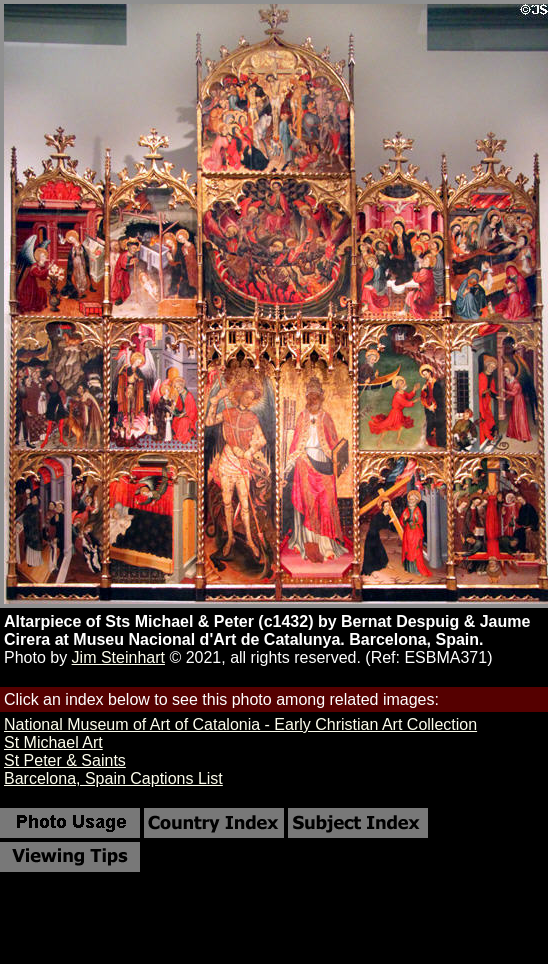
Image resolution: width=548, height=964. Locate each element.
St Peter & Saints (65, 760)
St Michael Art (53, 742)
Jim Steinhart (118, 657)
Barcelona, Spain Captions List (113, 778)
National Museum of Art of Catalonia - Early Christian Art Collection (240, 724)
